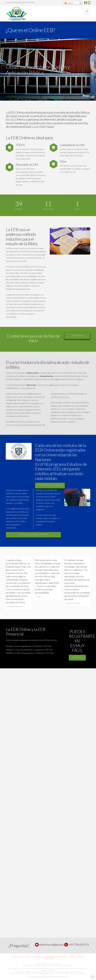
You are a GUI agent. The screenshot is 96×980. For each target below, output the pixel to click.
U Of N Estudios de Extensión (50, 485)
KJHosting (64, 977)
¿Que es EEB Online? (34, 957)
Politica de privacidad (51, 965)
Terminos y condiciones (32, 965)
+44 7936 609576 (79, 945)
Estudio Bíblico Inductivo (56, 957)
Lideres (72, 957)
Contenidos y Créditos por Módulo (33, 534)
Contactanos (48, 958)
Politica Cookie (67, 965)
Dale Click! (78, 657)
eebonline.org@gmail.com (53, 945)
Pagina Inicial (17, 957)
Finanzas (81, 957)
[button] (87, 11)
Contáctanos (77, 335)
